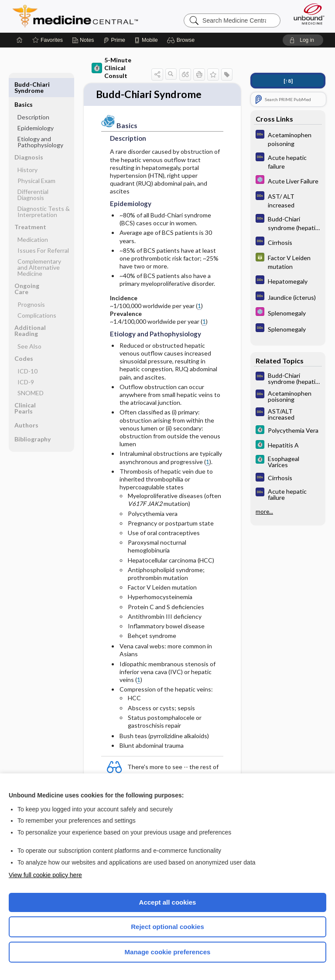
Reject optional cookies (167, 927)
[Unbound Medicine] (306, 14)
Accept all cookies (168, 902)
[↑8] (288, 81)
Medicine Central (80, 16)
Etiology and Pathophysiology (40, 122)
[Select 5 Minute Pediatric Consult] (288, 181)
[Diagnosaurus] (288, 139)
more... (264, 512)
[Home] (20, 40)
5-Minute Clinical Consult (111, 68)
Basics (24, 84)
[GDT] (288, 261)
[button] (182, 40)
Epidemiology (36, 108)
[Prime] (114, 40)
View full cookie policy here (45, 875)
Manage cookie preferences (168, 952)
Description (33, 97)
